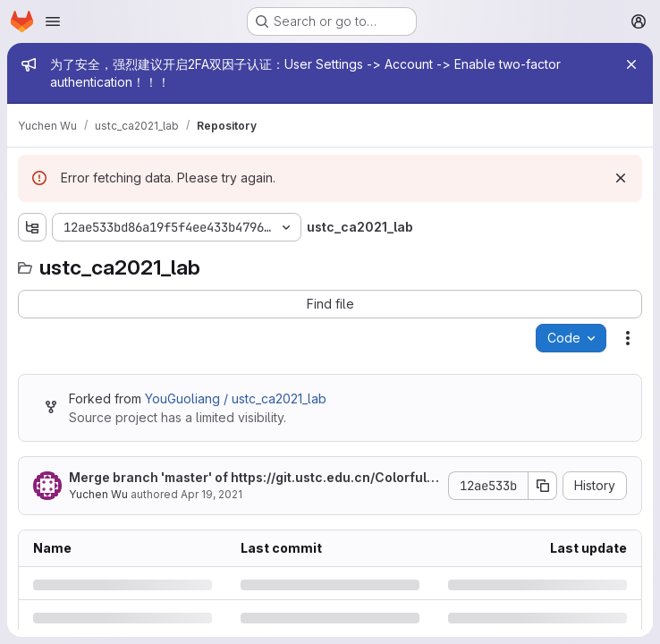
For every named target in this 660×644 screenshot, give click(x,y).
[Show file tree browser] (32, 227)
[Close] (631, 64)
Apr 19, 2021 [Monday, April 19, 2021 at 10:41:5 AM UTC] (212, 494)
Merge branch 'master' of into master (254, 478)
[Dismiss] (621, 178)
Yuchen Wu (98, 494)
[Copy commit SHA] (543, 486)
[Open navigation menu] (53, 21)
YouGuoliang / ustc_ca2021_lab (236, 398)
